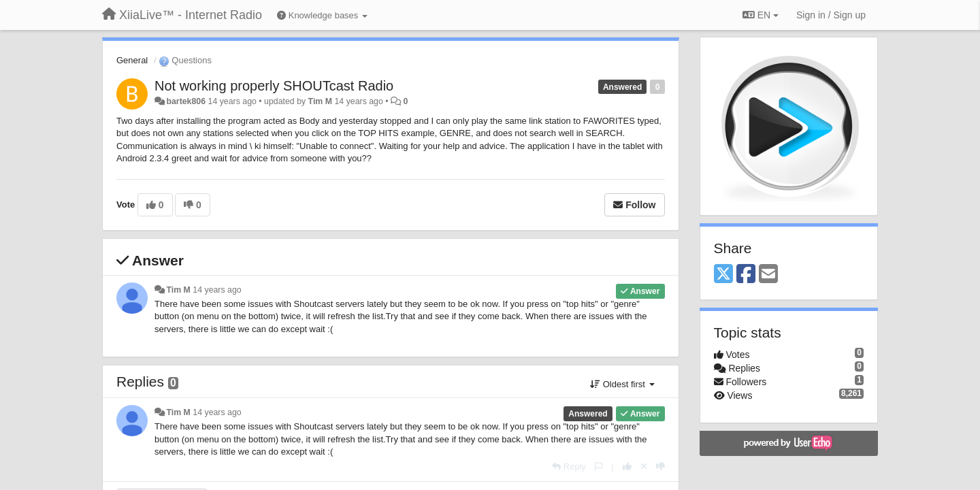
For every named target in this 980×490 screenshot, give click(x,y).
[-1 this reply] (660, 467)
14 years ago (217, 290)
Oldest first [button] (622, 384)
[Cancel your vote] (644, 467)
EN (761, 15)
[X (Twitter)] (723, 275)
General (132, 60)
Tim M (320, 101)
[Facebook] (746, 275)
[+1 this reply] (627, 467)
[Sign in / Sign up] (831, 15)
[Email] (768, 275)
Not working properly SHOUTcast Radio (274, 86)
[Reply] (569, 467)
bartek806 (186, 101)
